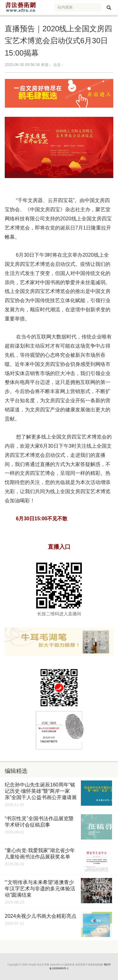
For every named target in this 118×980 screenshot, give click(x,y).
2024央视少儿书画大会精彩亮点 (41, 916)
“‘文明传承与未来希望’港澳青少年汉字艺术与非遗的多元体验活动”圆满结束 (40, 889)
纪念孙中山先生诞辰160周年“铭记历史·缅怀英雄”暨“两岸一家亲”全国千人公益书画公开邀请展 (41, 791)
